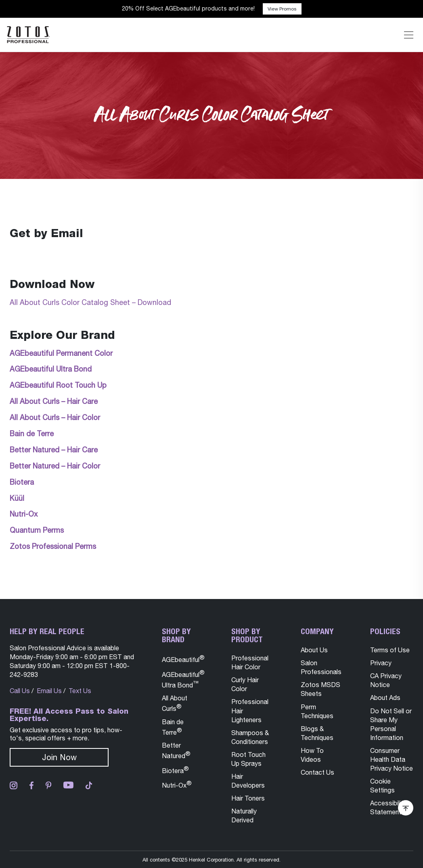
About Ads (385, 698)
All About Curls (175, 703)
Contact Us (317, 772)
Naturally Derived (244, 815)
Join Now (59, 757)
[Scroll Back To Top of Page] (406, 808)
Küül (17, 498)
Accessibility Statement (388, 807)
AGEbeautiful (183, 659)
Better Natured (176, 750)
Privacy (381, 663)
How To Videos (312, 755)
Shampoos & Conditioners (250, 737)
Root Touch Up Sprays (248, 759)
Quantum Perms (37, 530)
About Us (314, 650)
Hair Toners (248, 798)
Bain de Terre (32, 434)
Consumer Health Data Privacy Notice (392, 759)
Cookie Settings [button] (382, 786)
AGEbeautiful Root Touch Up (58, 385)
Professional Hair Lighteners (250, 710)
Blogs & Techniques (317, 733)
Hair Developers (248, 781)
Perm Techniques (317, 711)
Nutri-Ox (24, 514)
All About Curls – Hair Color (55, 417)
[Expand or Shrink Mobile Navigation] (409, 35)
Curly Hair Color (245, 684)
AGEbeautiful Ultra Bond (51, 369)
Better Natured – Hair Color (55, 466)
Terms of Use (390, 650)
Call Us (20, 691)
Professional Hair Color (250, 662)
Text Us (80, 691)
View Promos (282, 9)
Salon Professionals (321, 667)
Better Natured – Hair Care (54, 450)
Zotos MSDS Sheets (320, 689)
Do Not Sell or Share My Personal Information (391, 724)
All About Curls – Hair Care (54, 401)
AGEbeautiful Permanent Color (61, 353)
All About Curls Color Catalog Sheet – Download (90, 302)
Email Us (49, 691)
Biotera (22, 482)
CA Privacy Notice (386, 680)
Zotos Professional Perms (53, 546)
